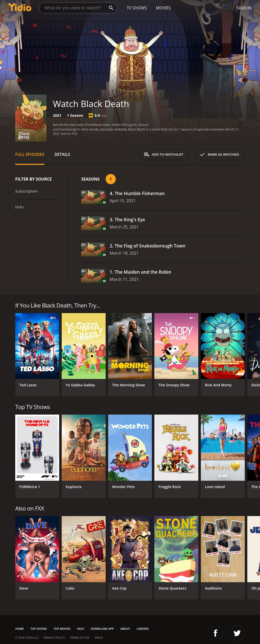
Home (20, 629)
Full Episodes (30, 154)
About (125, 629)
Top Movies (62, 629)
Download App (102, 629)
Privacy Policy (54, 638)
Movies (163, 8)
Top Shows (39, 629)
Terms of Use (80, 638)
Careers (143, 629)
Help (81, 629)
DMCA (99, 638)
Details (62, 154)
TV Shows (137, 8)
